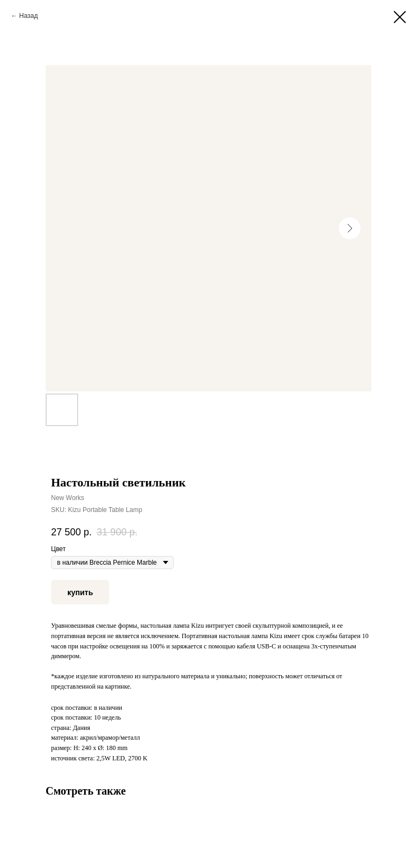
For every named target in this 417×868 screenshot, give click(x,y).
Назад (28, 16)
